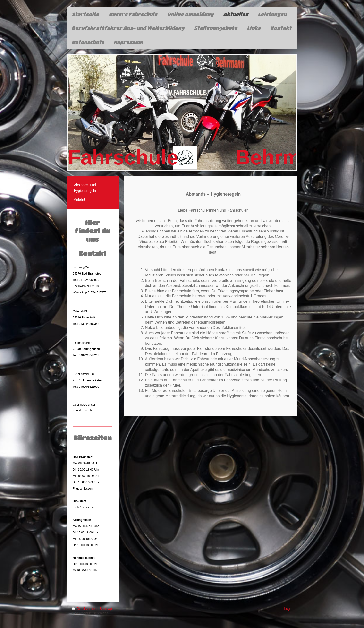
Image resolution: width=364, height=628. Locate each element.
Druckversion (85, 609)
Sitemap (106, 609)
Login (288, 609)
